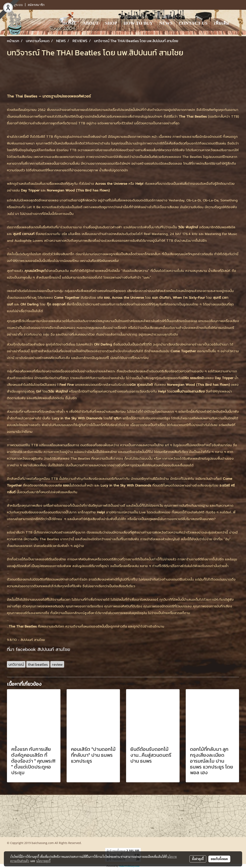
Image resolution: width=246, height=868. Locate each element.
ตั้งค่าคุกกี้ (198, 859)
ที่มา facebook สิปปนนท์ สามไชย (39, 649)
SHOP (111, 23)
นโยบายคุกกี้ (43, 861)
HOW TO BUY (138, 23)
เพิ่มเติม (221, 23)
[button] (236, 23)
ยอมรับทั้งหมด (219, 859)
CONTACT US (193, 23)
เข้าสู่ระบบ (16, 5)
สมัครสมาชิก (36, 5)
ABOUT (91, 23)
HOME (69, 23)
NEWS (166, 23)
